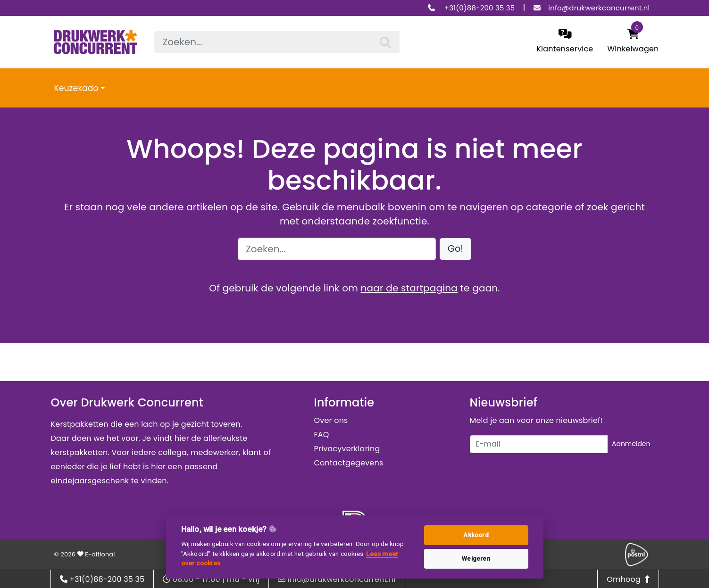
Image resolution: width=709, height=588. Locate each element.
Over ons (331, 420)
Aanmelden (631, 444)
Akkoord (476, 535)
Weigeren (476, 559)
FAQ (322, 435)
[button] (455, 249)
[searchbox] (277, 42)
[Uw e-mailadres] (539, 444)
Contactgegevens (349, 463)
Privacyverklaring (347, 449)
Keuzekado (76, 88)
